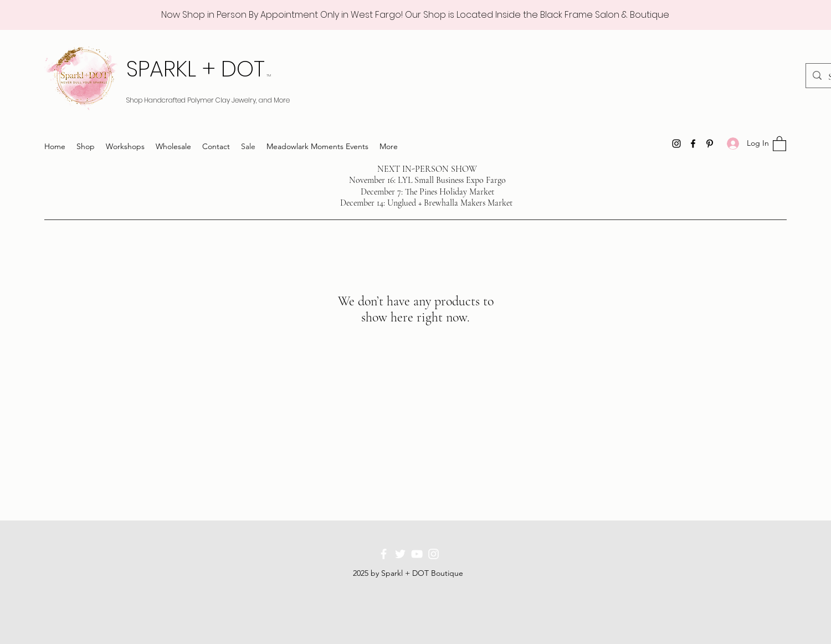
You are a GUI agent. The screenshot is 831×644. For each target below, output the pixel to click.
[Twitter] (400, 554)
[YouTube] (417, 554)
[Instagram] (676, 144)
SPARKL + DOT (199, 69)
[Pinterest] (710, 144)
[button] (779, 143)
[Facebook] (693, 144)
